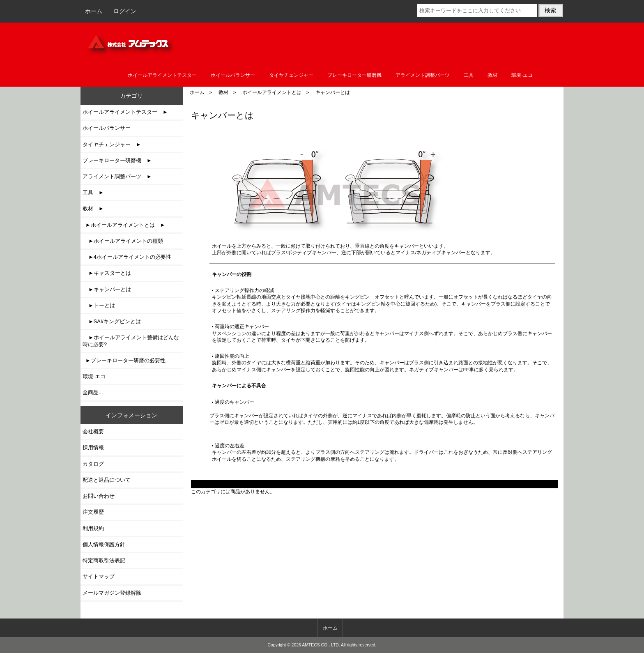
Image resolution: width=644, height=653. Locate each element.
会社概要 (93, 431)
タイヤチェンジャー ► (112, 144)
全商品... (93, 392)
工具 (469, 75)
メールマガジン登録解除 (112, 593)
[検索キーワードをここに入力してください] (477, 11)
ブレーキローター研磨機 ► (117, 160)
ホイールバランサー (233, 75)
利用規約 (93, 528)
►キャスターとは (107, 273)
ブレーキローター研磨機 (354, 75)
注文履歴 (93, 512)
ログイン (125, 11)
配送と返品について (107, 480)
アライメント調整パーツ (423, 75)
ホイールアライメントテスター (162, 75)
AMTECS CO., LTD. (321, 645)
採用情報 (93, 447)
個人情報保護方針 (104, 544)
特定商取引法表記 (104, 560)
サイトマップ (99, 576)
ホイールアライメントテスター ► (125, 112)
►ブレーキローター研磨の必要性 (124, 360)
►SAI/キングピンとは (112, 321)
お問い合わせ (99, 496)
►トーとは (99, 305)
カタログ (93, 464)
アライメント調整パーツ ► (117, 176)
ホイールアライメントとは (272, 92)
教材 (223, 92)
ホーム (94, 11)
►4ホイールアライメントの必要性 (127, 257)
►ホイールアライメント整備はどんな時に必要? (131, 341)
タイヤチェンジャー (291, 75)
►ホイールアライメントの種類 (123, 241)
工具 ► (93, 192)
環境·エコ (522, 75)
